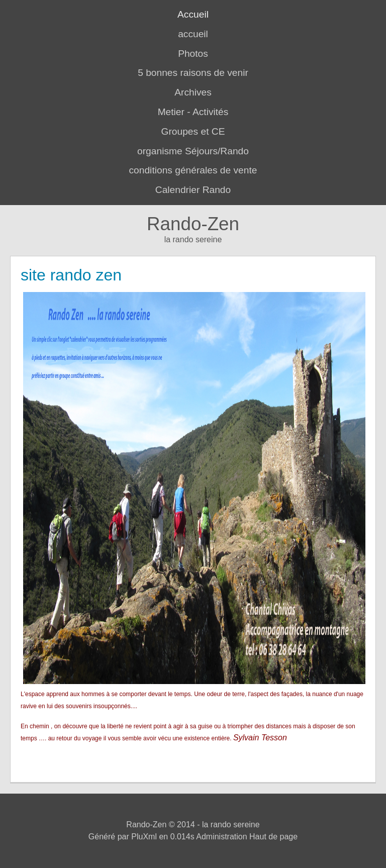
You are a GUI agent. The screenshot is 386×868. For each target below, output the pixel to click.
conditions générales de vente (193, 170)
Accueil (193, 14)
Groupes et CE (193, 131)
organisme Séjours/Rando (193, 151)
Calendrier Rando (193, 190)
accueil (193, 34)
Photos (193, 54)
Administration (221, 837)
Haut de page (273, 837)
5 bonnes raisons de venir (193, 73)
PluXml (144, 837)
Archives (193, 92)
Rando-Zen (193, 224)
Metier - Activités (193, 112)
